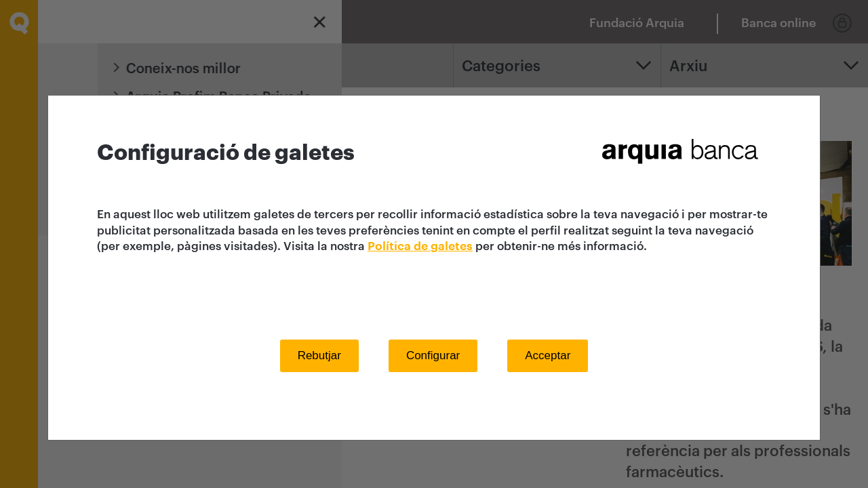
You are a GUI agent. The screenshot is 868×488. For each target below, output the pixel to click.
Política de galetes (420, 246)
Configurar (433, 355)
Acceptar (548, 355)
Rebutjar (319, 355)
